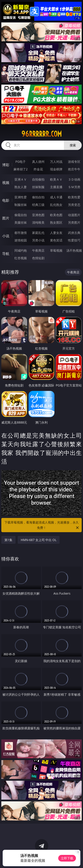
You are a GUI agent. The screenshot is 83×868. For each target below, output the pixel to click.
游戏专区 (74, 162)
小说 (6, 236)
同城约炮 (21, 250)
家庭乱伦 (38, 233)
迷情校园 (21, 240)
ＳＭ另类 (74, 187)
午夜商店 (38, 250)
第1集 (8, 540)
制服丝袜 (21, 205)
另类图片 (74, 222)
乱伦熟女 (56, 205)
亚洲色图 (38, 215)
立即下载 (67, 858)
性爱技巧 (74, 240)
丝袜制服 (38, 187)
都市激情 (21, 233)
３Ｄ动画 (74, 179)
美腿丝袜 (21, 222)
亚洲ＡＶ (21, 179)
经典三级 (38, 205)
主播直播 (56, 187)
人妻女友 (56, 233)
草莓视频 (56, 250)
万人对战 (56, 162)
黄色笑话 (56, 240)
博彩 (6, 165)
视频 (6, 183)
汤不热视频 (74, 250)
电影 (6, 200)
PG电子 (20, 162)
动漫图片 (74, 215)
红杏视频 (21, 258)
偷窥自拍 (21, 215)
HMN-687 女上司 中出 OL (39, 540)
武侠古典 (74, 233)
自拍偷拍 (38, 179)
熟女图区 (56, 222)
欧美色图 (56, 215)
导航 (6, 254)
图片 (6, 218)
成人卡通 (56, 197)
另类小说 (38, 240)
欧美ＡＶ (56, 179)
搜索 (73, 145)
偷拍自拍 (38, 197)
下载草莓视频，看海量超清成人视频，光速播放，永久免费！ (42, 525)
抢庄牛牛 (74, 169)
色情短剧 (38, 258)
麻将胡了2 (21, 169)
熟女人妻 (21, 187)
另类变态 (74, 205)
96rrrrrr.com (42, 134)
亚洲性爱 (21, 197)
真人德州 (38, 162)
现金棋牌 (56, 169)
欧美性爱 (74, 197)
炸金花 (38, 169)
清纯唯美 (38, 222)
